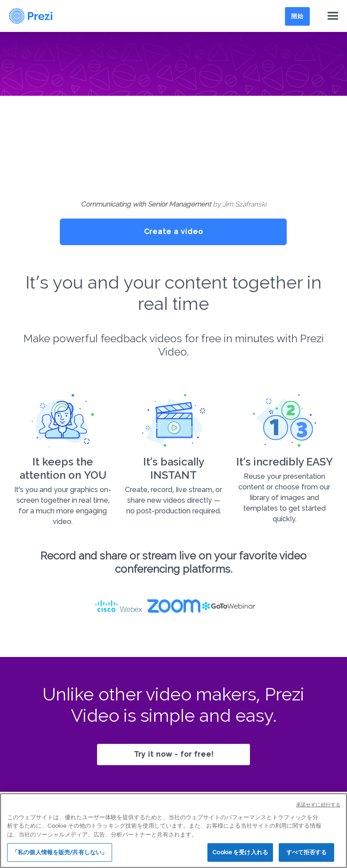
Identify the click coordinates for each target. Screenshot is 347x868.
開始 (297, 16)
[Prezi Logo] (31, 16)
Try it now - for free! (174, 754)
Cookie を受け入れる (240, 852)
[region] (173, 831)
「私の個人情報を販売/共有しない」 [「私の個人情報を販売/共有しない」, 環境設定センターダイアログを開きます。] (60, 852)
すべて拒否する (307, 852)
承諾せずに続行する (318, 805)
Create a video (173, 232)
